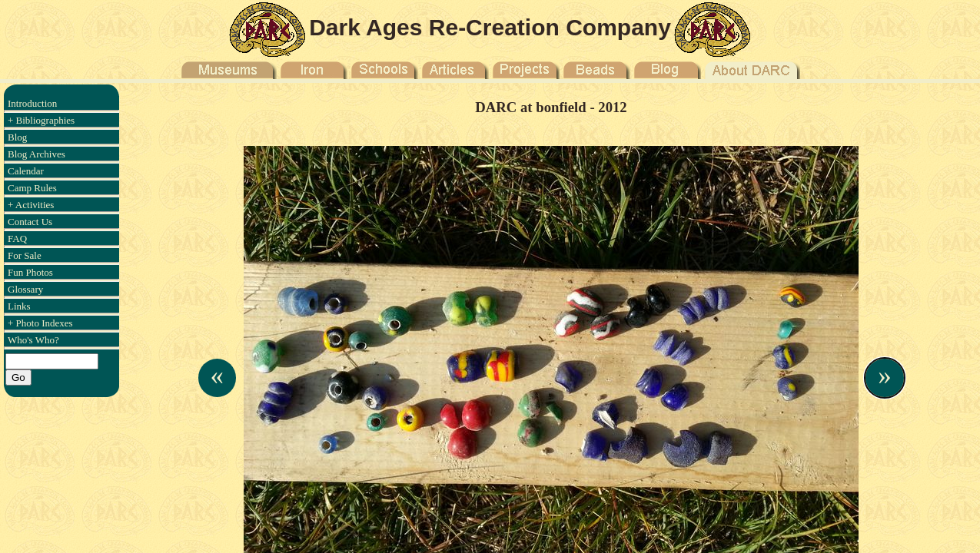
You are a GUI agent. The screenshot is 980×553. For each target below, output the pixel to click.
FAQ (17, 238)
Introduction (32, 103)
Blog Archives (37, 154)
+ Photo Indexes (40, 323)
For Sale (25, 255)
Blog (17, 137)
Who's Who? (33, 340)
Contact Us (30, 222)
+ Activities (31, 205)
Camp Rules (32, 188)
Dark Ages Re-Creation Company (490, 27)
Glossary (25, 289)
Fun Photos (30, 272)
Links (19, 306)
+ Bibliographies (41, 120)
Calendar (26, 171)
